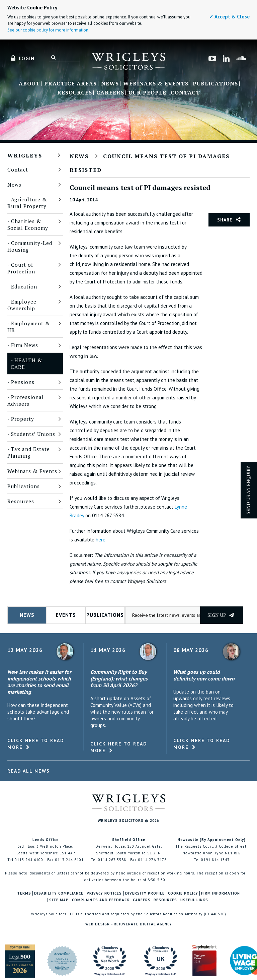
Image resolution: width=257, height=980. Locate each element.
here (101, 540)
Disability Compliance (59, 893)
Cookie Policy (183, 893)
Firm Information (221, 893)
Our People (147, 93)
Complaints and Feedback (101, 900)
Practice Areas (70, 84)
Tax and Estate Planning (29, 452)
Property (23, 419)
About (29, 84)
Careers (110, 93)
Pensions (23, 382)
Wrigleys (25, 155)
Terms (24, 893)
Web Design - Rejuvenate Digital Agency (129, 924)
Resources (75, 93)
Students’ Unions (33, 434)
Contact (185, 93)
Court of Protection (21, 268)
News (110, 84)
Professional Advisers (26, 400)
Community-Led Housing (30, 246)
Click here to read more (36, 744)
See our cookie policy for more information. (48, 30)
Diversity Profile (145, 893)
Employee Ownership (22, 305)
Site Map (59, 900)
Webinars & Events (156, 84)
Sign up (221, 615)
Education (24, 286)
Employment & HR (29, 327)
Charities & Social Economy (28, 224)
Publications (215, 84)
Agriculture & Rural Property (27, 203)
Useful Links (194, 900)
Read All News (29, 771)
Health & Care (27, 364)
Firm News (25, 345)
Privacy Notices (104, 893)
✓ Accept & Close (229, 17)
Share (225, 220)
